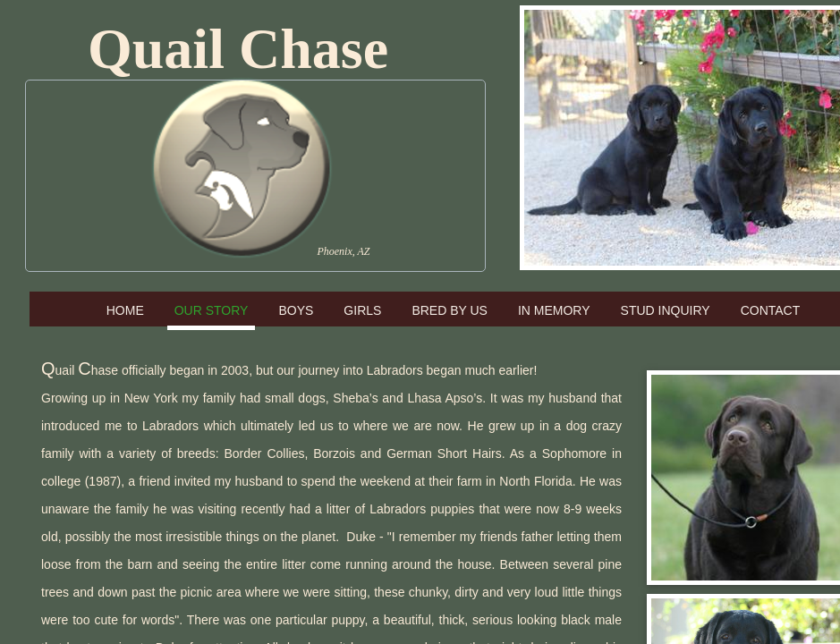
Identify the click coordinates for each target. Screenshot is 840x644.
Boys (296, 310)
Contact (771, 310)
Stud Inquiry (666, 310)
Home (125, 310)
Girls (362, 310)
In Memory (554, 310)
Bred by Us (450, 310)
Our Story (212, 310)
